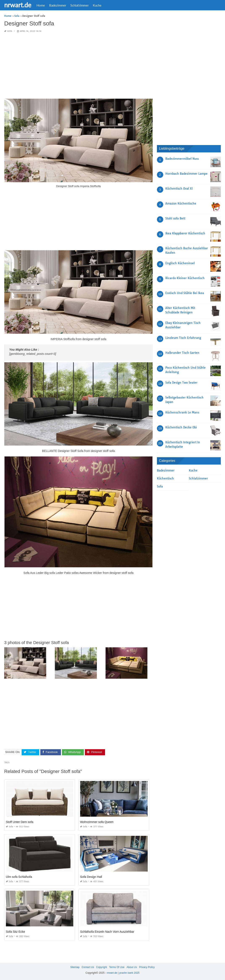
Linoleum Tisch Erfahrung (183, 338)
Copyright (102, 967)
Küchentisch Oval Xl (179, 189)
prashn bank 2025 (129, 973)
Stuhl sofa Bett (175, 218)
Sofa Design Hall (91, 877)
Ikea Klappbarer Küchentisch (185, 233)
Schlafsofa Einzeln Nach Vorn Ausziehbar (107, 932)
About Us (132, 967)
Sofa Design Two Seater (181, 383)
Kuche (97, 5)
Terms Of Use (117, 967)
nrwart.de (18, 5)
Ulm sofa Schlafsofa (19, 877)
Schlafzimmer (80, 5)
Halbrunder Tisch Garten (182, 353)
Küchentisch (165, 478)
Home (41, 5)
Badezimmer (58, 5)
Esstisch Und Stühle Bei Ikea (185, 293)
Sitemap (75, 967)
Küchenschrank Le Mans (182, 412)
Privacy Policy (147, 967)
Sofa (10, 31)
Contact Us (88, 967)
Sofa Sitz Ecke (15, 932)
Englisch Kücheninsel (180, 263)
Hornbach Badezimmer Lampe (186, 174)
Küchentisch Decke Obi (181, 427)
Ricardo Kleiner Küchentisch (185, 278)
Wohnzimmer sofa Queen (97, 822)
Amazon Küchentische (181, 203)
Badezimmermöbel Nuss (182, 159)
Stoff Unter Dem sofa (20, 822)
